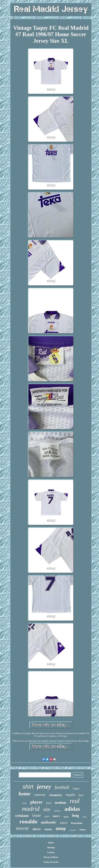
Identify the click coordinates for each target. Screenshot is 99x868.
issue (36, 815)
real (75, 801)
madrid (31, 809)
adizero (58, 811)
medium (60, 803)
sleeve (36, 829)
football (62, 787)
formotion (77, 823)
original (73, 830)
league (76, 789)
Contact (51, 852)
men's (56, 816)
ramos (48, 829)
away (61, 829)
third (49, 803)
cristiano (22, 816)
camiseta (40, 795)
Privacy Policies (51, 857)
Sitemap (51, 847)
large (85, 817)
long (76, 815)
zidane (83, 830)
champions (56, 795)
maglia (70, 795)
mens (25, 803)
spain (47, 816)
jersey (44, 787)
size (47, 809)
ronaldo (28, 821)
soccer (22, 828)
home (24, 794)
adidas (72, 809)
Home (51, 843)
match (64, 823)
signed (66, 817)
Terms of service (51, 862)
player (36, 802)
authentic (49, 822)
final (81, 795)
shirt (28, 787)
